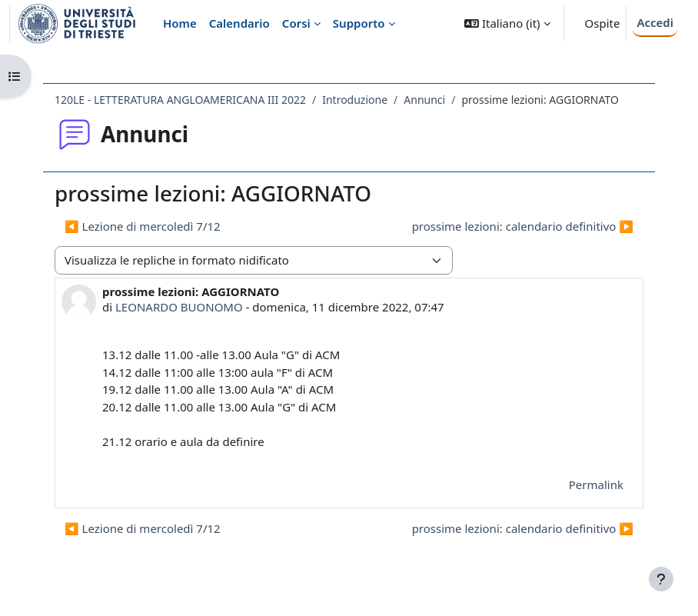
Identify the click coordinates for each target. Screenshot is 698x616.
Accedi (655, 22)
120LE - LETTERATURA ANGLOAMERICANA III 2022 (180, 100)
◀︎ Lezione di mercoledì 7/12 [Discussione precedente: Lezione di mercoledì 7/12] (143, 226)
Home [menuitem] (180, 23)
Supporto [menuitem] (359, 23)
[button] (507, 23)
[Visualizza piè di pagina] (661, 579)
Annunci (424, 100)
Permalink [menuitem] (596, 484)
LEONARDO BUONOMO (179, 307)
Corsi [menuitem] (296, 23)
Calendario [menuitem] (239, 23)
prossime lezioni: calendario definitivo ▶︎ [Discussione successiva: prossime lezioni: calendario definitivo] (523, 226)
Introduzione (355, 100)
